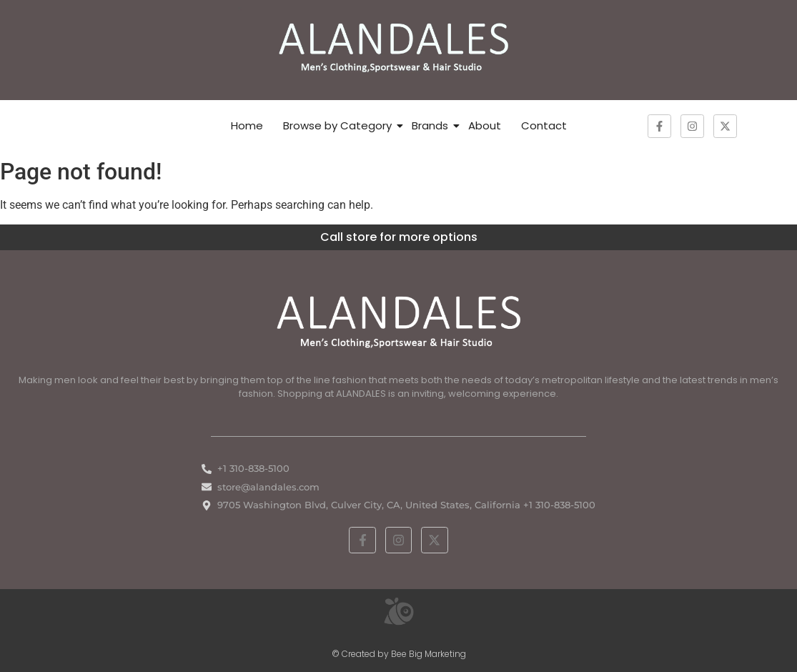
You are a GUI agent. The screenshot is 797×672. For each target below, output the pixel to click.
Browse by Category (337, 125)
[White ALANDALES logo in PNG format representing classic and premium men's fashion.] (399, 320)
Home (247, 125)
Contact (544, 125)
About (485, 125)
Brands (430, 125)
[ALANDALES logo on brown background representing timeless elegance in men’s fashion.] (399, 48)
